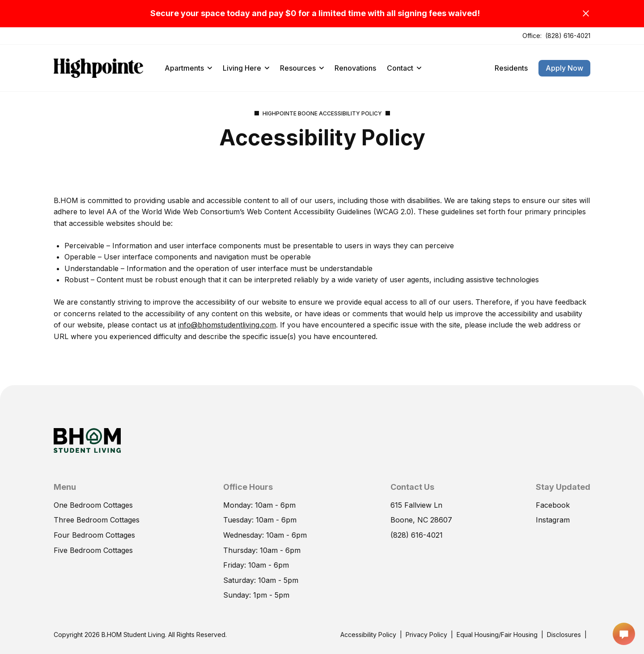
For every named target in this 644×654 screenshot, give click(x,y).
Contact (404, 68)
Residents (511, 68)
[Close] (586, 13)
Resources (302, 68)
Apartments (188, 68)
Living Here (246, 68)
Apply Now (564, 68)
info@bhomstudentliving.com (227, 325)
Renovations (355, 68)
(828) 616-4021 (568, 36)
